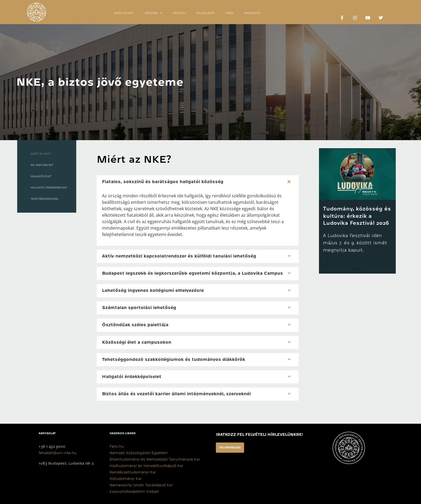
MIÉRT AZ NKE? (124, 13)
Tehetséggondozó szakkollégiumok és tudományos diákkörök (174, 360)
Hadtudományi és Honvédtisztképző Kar (146, 466)
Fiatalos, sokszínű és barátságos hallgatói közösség (163, 182)
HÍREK (229, 13)
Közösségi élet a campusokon (137, 342)
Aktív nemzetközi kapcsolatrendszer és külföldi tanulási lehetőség (179, 256)
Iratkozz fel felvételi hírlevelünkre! (260, 434)
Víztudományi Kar (126, 478)
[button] (198, 182)
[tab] (47, 144)
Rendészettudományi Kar (133, 472)
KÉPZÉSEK (153, 13)
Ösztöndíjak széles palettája (135, 325)
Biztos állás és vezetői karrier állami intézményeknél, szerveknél (176, 394)
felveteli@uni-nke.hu (58, 453)
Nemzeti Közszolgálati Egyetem (139, 453)
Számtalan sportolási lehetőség (139, 308)
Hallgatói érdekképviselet (132, 377)
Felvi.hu (117, 446)
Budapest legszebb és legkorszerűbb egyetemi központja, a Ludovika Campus (193, 273)
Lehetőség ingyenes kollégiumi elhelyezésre (153, 291)
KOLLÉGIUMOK (205, 13)
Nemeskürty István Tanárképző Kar (141, 485)
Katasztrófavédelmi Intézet (134, 491)
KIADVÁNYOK (252, 13)
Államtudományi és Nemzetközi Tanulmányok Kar (155, 459)
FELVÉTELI (179, 13)
